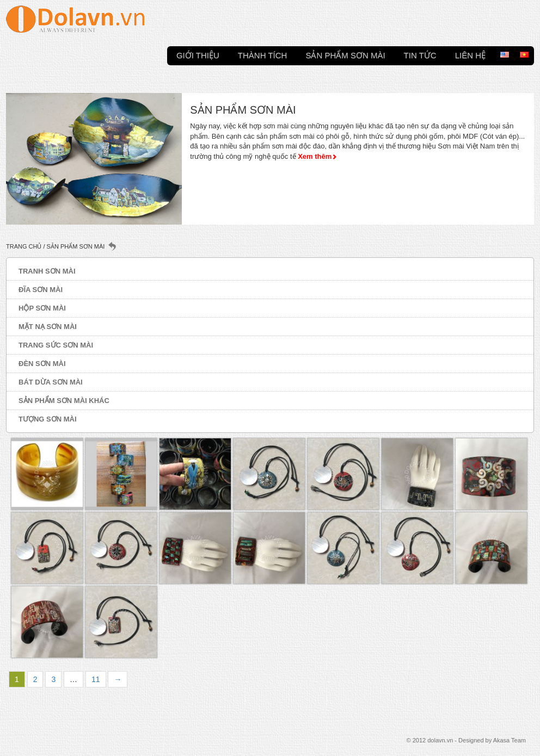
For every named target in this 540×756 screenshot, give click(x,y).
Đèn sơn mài (42, 364)
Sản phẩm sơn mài (345, 54)
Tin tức (420, 54)
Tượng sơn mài (48, 419)
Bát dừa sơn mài (51, 382)
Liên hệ (470, 54)
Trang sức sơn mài (56, 345)
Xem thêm (315, 156)
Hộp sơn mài (42, 308)
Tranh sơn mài (47, 271)
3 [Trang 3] (53, 679)
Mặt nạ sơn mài (48, 327)
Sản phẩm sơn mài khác (64, 401)
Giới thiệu (198, 54)
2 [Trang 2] (35, 679)
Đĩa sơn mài (41, 290)
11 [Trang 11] (96, 679)
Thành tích (263, 54)
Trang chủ (24, 246)
